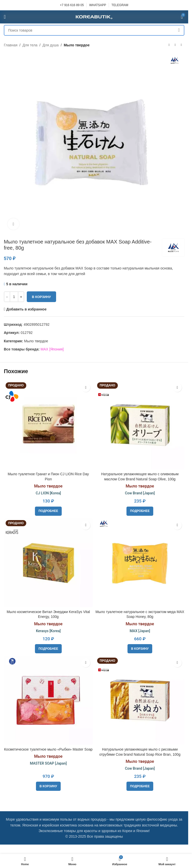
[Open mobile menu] (5, 17)
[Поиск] (94, 30)
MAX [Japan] (140, 631)
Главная (11, 45)
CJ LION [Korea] (48, 493)
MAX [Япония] (52, 349)
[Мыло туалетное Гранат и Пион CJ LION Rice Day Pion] (48, 425)
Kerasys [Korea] (48, 631)
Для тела (30, 45)
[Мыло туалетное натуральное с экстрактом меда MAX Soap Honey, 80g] (140, 563)
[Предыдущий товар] (169, 45)
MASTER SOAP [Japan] (48, 768)
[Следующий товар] (181, 45)
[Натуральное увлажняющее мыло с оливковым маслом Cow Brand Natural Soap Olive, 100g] (140, 425)
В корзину (41, 297)
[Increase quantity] (21, 297)
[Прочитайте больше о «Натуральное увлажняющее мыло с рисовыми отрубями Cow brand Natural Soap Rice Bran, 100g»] (140, 786)
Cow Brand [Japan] (140, 493)
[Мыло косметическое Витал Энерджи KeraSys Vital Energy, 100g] (48, 563)
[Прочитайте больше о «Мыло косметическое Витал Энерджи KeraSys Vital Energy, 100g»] (48, 649)
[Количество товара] (14, 297)
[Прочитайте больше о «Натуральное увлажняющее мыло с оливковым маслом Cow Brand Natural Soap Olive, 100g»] (140, 511)
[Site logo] (94, 17)
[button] (140, 649)
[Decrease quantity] (7, 297)
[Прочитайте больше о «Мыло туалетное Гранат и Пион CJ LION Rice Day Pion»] (48, 511)
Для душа (51, 45)
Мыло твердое (77, 45)
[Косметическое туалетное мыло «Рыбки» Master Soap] (48, 700)
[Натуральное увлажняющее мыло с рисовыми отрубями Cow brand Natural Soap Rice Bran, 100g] (140, 700)
